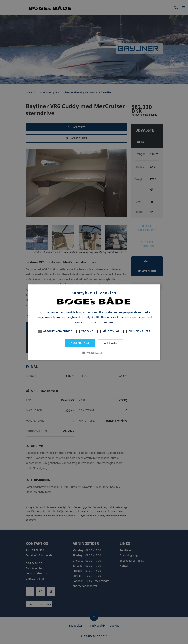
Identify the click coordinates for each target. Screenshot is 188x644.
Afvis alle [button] (111, 343)
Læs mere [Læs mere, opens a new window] (108, 322)
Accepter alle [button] (80, 343)
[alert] (94, 322)
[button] (94, 353)
